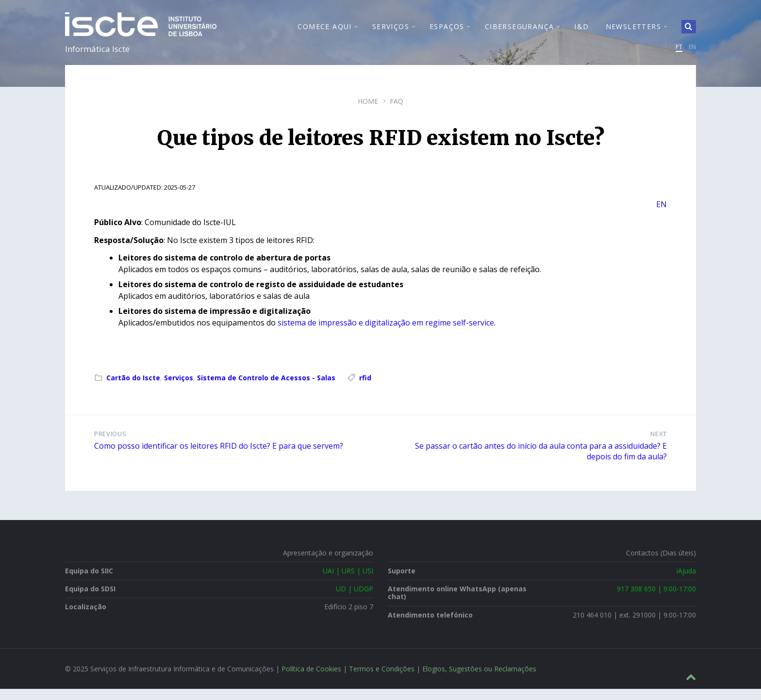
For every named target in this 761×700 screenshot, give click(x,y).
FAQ (397, 112)
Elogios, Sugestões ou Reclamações (479, 680)
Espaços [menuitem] (447, 32)
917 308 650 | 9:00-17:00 (656, 600)
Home (368, 112)
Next (659, 445)
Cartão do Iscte (133, 389)
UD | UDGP (355, 600)
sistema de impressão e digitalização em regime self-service (386, 334)
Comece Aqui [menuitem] (324, 32)
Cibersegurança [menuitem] (520, 32)
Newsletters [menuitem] (633, 32)
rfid (365, 389)
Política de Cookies (311, 680)
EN (692, 52)
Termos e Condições (382, 680)
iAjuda (686, 582)
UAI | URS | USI (348, 582)
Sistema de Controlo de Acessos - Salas (266, 389)
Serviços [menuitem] (391, 32)
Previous (110, 445)
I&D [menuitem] (581, 32)
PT (679, 52)
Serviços (179, 389)
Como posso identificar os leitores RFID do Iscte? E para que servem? (219, 457)
